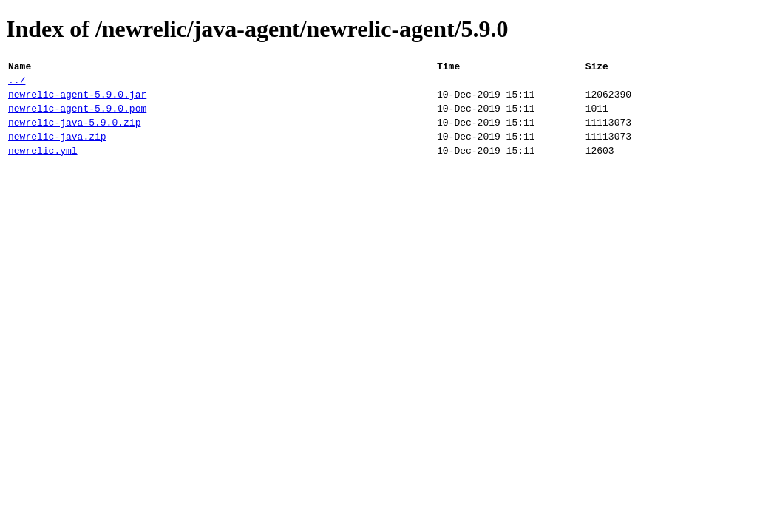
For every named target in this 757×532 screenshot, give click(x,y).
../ (17, 84)
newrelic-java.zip (57, 149)
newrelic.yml (43, 166)
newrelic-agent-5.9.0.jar (77, 100)
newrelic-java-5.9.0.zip (74, 133)
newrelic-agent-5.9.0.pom (77, 117)
